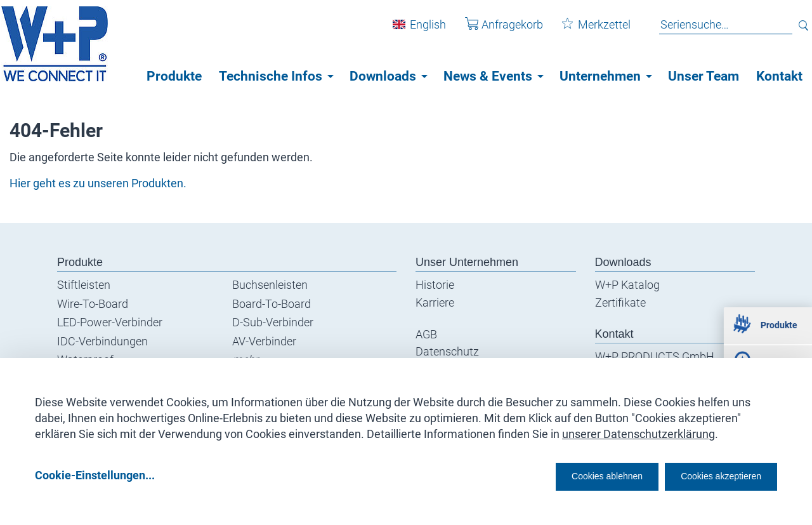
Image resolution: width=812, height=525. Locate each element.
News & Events (488, 76)
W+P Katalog (627, 285)
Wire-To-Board (93, 304)
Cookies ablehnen (568, 475)
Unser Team (704, 76)
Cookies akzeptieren (710, 475)
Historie (435, 285)
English (418, 31)
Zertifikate (620, 302)
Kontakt (779, 76)
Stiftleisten (84, 285)
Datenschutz (447, 351)
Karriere (435, 302)
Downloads (383, 76)
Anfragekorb (494, 31)
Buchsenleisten (270, 285)
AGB (426, 334)
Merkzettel (587, 31)
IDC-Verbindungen (102, 341)
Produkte (174, 76)
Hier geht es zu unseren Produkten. (98, 183)
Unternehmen (600, 76)
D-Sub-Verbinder (273, 322)
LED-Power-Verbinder (110, 322)
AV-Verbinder (264, 341)
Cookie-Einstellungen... (95, 475)
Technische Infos (271, 76)
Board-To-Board (272, 304)
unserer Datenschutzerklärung (638, 429)
